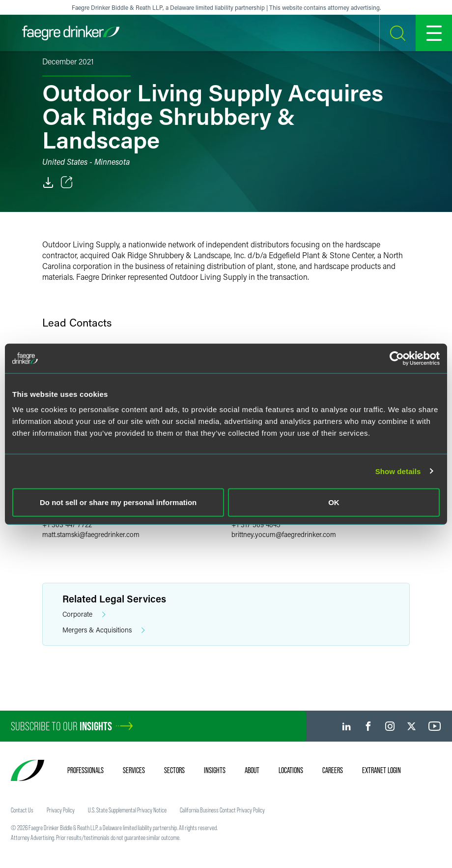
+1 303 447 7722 (67, 524)
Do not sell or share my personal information (118, 502)
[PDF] (48, 182)
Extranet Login (381, 770)
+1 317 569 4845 (256, 524)
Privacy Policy (61, 810)
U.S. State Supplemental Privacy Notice (127, 810)
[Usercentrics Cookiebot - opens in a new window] (397, 358)
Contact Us (22, 810)
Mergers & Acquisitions (104, 630)
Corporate (84, 614)
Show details (398, 471)
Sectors (174, 770)
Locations (291, 770)
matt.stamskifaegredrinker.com (91, 534)
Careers (333, 770)
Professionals (85, 770)
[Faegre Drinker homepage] (71, 33)
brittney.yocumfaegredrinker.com (284, 534)
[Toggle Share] (67, 182)
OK (334, 502)
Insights (215, 770)
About (252, 770)
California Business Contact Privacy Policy (222, 810)
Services (134, 770)
